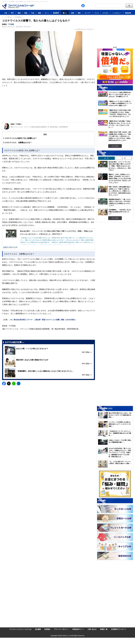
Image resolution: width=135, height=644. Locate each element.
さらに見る (115, 146)
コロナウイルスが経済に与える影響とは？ (20, 138)
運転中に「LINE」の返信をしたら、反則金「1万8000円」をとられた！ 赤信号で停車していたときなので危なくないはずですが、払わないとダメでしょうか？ (120, 178)
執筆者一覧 (104, 629)
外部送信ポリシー (78, 629)
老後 (73, 13)
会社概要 (38, 629)
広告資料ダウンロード (118, 629)
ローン (47, 13)
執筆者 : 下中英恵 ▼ (16, 124)
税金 (26, 13)
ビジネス (106, 13)
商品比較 (128, 13)
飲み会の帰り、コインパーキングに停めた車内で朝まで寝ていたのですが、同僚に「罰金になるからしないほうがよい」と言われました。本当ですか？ (120, 166)
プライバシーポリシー (61, 629)
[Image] (18, 6)
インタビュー (117, 13)
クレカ (97, 13)
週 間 (106, 158)
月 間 (124, 158)
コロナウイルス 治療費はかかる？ (17, 143)
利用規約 (47, 629)
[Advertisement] (49, 106)
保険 (39, 13)
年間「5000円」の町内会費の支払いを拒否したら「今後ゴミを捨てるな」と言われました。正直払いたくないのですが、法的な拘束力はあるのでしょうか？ (120, 191)
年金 (33, 13)
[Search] (110, 6)
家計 (79, 13)
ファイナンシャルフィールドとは (20, 629)
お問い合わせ (92, 629)
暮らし (65, 13)
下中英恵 (11, 24)
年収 (12, 13)
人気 (5, 13)
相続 (19, 13)
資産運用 (56, 13)
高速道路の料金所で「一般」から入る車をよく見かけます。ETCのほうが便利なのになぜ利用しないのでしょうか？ (120, 202)
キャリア (88, 13)
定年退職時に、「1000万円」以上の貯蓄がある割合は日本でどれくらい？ (120, 212)
